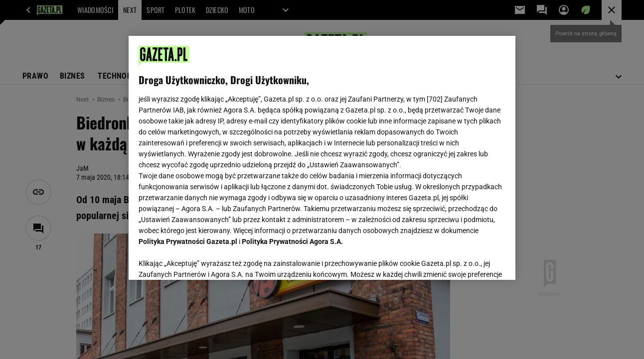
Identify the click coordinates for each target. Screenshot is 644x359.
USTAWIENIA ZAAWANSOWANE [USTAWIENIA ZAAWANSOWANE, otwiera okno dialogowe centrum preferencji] (204, 260)
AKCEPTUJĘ (471, 260)
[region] (322, 158)
